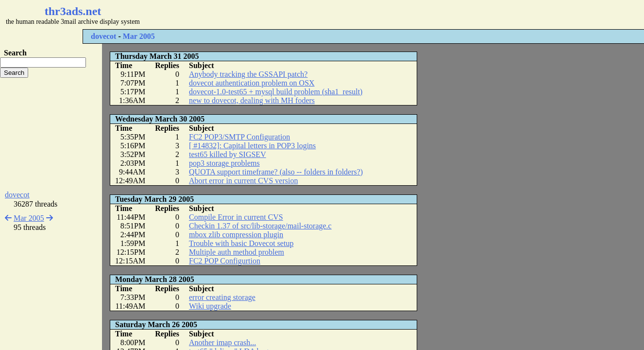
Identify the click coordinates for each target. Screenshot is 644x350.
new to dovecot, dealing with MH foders (252, 100)
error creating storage (222, 297)
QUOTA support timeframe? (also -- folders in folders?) (276, 172)
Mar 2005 (139, 36)
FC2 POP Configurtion (225, 261)
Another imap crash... (222, 342)
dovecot (103, 36)
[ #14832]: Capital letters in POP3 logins (252, 146)
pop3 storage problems (224, 163)
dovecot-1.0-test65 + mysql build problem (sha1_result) (276, 92)
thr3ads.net (73, 11)
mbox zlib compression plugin (236, 235)
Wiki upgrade (210, 306)
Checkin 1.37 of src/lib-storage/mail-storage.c (260, 226)
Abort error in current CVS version (243, 181)
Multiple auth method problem (237, 252)
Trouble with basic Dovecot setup (241, 243)
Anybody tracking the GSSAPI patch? (248, 74)
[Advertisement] (289, 15)
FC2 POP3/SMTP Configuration (239, 137)
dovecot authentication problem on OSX (252, 83)
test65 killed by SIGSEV (228, 154)
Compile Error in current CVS (236, 217)
